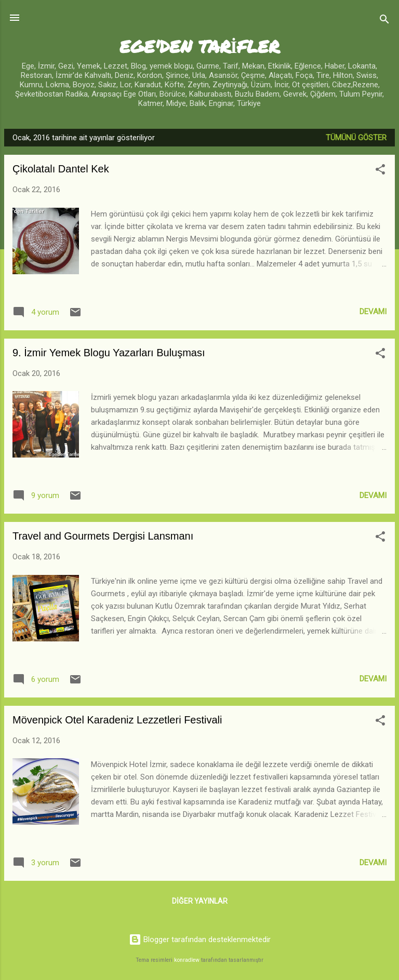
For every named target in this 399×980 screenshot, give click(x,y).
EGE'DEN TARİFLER (200, 46)
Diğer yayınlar (200, 901)
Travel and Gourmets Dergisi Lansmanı (103, 536)
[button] (380, 171)
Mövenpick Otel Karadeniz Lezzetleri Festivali (117, 720)
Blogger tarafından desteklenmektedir (200, 939)
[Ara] (384, 21)
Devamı (373, 312)
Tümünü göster (356, 138)
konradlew (187, 960)
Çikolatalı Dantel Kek (61, 169)
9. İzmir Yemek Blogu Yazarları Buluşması (109, 353)
